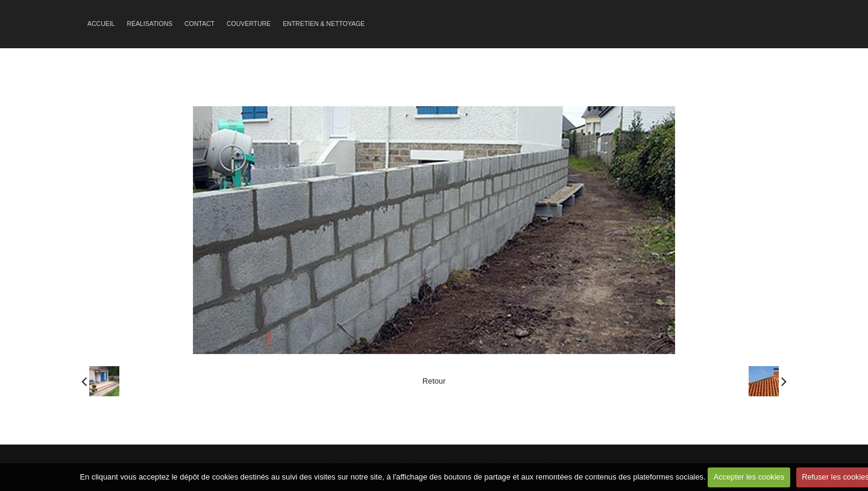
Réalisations (149, 24)
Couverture (249, 24)
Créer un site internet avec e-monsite (366, 463)
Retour (434, 381)
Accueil (101, 24)
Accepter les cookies (749, 477)
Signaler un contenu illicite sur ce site (501, 463)
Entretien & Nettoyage (324, 24)
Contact (200, 24)
